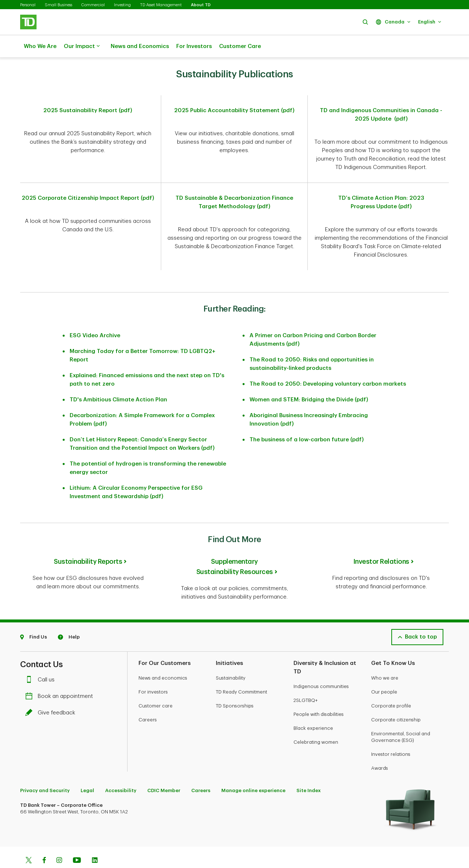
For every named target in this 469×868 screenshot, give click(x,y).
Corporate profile (391, 687)
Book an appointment (61, 678)
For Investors (194, 46)
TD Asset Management (161, 5)
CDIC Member (164, 772)
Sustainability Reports (88, 543)
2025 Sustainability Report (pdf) (88, 92)
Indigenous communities (321, 668)
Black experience (313, 710)
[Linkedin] (95, 843)
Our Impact (82, 47)
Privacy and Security (45, 772)
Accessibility (121, 772)
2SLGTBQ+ (306, 682)
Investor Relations (381, 543)
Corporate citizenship (396, 701)
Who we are (385, 660)
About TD (201, 5)
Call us (42, 661)
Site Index (309, 772)
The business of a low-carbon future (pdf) (307, 421)
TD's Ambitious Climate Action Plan (118, 381)
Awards (380, 750)
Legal (87, 772)
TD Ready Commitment (241, 674)
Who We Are (40, 46)
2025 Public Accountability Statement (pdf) (234, 92)
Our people (384, 674)
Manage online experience (253, 772)
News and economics (163, 660)
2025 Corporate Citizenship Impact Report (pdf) (88, 180)
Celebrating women (316, 724)
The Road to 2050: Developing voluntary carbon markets (328, 366)
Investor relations (391, 736)
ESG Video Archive (95, 317)
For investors (153, 674)
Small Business (58, 5)
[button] (365, 22)
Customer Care (240, 46)
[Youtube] (77, 843)
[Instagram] (59, 843)
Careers (148, 701)
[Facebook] (44, 843)
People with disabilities (319, 696)
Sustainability (231, 660)
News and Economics (140, 46)
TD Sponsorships (235, 687)
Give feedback (52, 694)
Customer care (156, 687)
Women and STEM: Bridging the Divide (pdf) (309, 381)
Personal (28, 5)
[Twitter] (29, 843)
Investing (122, 5)
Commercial (93, 5)
